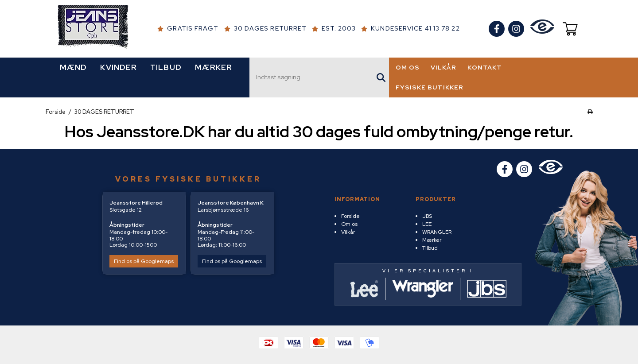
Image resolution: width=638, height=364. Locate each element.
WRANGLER (437, 232)
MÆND (73, 67)
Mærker (432, 240)
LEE (427, 224)
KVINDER (119, 67)
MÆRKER (214, 67)
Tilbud (430, 248)
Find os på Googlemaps (144, 261)
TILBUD (166, 67)
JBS (427, 216)
